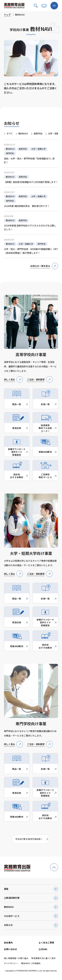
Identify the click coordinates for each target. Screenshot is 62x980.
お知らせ (8, 925)
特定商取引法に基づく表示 (44, 958)
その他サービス (12, 916)
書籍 (6, 889)
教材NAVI (9, 907)
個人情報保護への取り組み (16, 958)
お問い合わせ (11, 949)
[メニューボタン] (54, 6)
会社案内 (8, 943)
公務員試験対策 (12, 898)
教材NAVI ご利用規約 (31, 963)
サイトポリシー (11, 963)
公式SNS (43, 949)
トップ (7, 15)
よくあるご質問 (46, 943)
